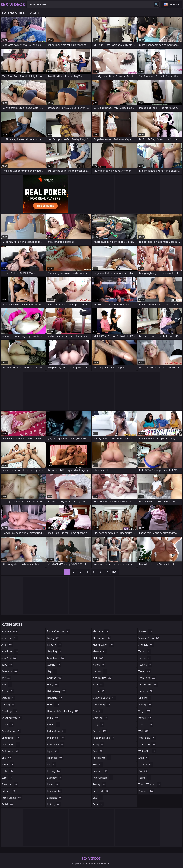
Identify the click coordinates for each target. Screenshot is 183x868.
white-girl (147, 744)
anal (7, 645)
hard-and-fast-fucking (63, 711)
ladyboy (55, 778)
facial (7, 804)
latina (53, 784)
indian (54, 724)
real (98, 764)
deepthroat (11, 738)
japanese (55, 758)
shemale (146, 645)
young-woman (150, 784)
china (8, 724)
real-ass (100, 771)
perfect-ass (102, 758)
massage (101, 631)
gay (52, 671)
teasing (145, 665)
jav (51, 764)
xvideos (146, 764)
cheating (9, 711)
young (145, 778)
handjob (55, 698)
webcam (146, 724)
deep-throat (11, 731)
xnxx (144, 758)
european (10, 784)
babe (7, 665)
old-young (102, 705)
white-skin (147, 751)
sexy (98, 804)
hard (53, 705)
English (174, 4)
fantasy (54, 645)
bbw (7, 685)
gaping (54, 665)
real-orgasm (103, 778)
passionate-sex (104, 738)
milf (98, 658)
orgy (98, 724)
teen (144, 671)
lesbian (54, 791)
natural (100, 671)
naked (99, 665)
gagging (54, 651)
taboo (145, 651)
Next (115, 572)
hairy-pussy (57, 691)
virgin (145, 711)
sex (98, 798)
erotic (7, 771)
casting (8, 705)
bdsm (8, 691)
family (54, 638)
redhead (101, 791)
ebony (8, 764)
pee (98, 751)
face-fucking (12, 798)
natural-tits (102, 678)
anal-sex (9, 658)
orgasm (100, 718)
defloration (11, 744)
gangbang (56, 658)
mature (100, 651)
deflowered (10, 751)
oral (98, 711)
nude (99, 691)
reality (99, 784)
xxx (143, 771)
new (98, 685)
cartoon (8, 698)
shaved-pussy (149, 638)
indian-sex (56, 738)
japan (53, 751)
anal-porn (10, 651)
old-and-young (104, 698)
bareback (9, 671)
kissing (54, 771)
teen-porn (147, 678)
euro (7, 778)
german (55, 678)
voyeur (145, 718)
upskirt (145, 698)
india (53, 718)
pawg (98, 744)
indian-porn (57, 731)
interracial (56, 744)
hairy (53, 685)
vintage (145, 705)
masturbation (103, 645)
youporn (146, 791)
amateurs (10, 638)
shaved (145, 631)
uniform (145, 691)
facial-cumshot (59, 631)
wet (144, 731)
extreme (8, 791)
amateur (10, 631)
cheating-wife (12, 718)
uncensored (148, 685)
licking (54, 804)
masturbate (102, 638)
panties (100, 731)
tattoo (145, 658)
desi (7, 758)
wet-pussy (147, 738)
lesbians (54, 798)
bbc (6, 678)
